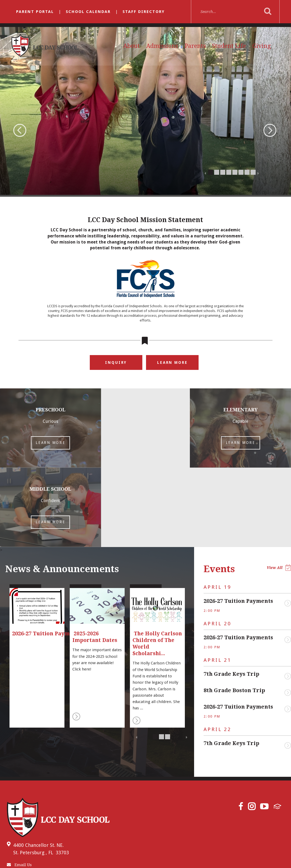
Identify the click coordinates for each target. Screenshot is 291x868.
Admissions (162, 46)
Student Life (229, 46)
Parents (195, 46)
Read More (76, 637)
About (132, 46)
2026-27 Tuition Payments (238, 522)
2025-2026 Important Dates (95, 558)
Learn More (172, 362)
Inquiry (116, 362)
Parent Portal (35, 12)
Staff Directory (144, 12)
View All (279, 488)
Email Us (19, 786)
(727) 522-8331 (23, 797)
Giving (262, 46)
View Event (288, 524)
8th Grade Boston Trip (234, 611)
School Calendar (88, 12)
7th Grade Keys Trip (231, 595)
